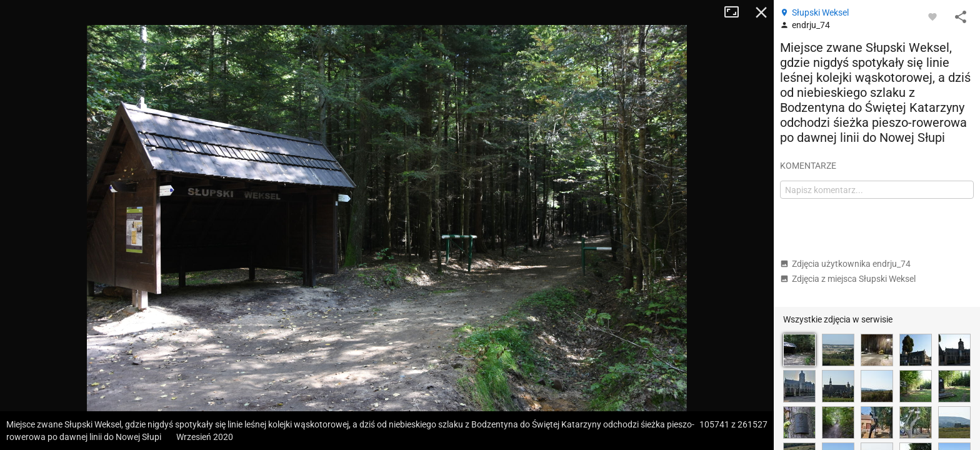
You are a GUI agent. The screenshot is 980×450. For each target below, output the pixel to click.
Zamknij (761, 12)
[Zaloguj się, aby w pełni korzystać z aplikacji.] (932, 16)
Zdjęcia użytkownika (845, 264)
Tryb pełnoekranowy (736, 12)
